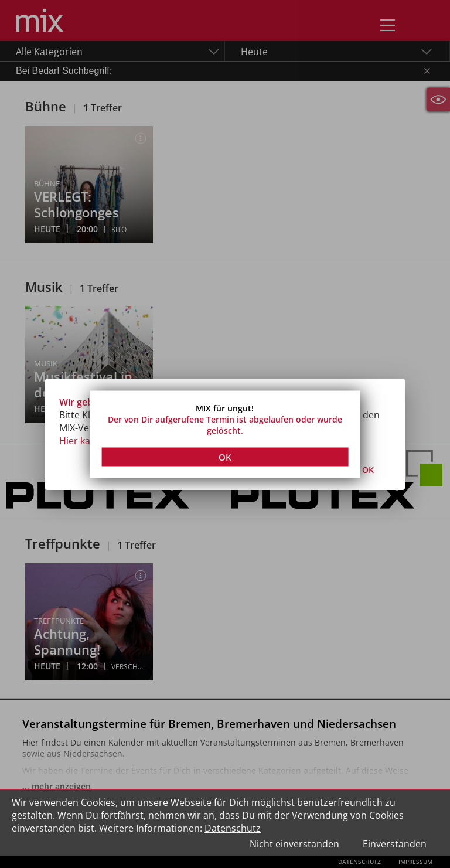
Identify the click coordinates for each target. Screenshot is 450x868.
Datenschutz (233, 828)
